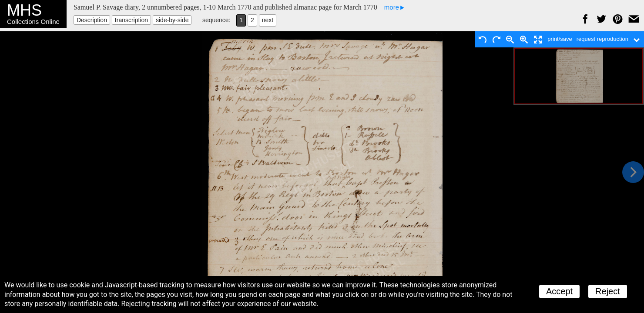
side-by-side (172, 20)
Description (92, 20)
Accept (559, 291)
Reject (608, 291)
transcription (131, 20)
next (268, 20)
